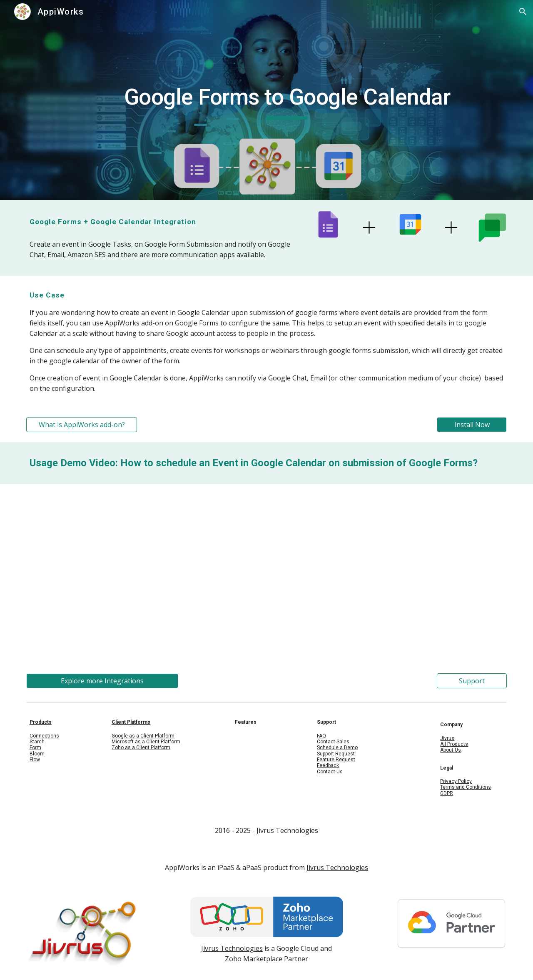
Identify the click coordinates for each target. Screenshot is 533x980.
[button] (523, 12)
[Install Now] (472, 425)
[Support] (472, 681)
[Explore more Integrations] (102, 681)
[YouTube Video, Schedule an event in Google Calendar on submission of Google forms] (266, 574)
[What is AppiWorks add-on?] (82, 425)
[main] (287, 100)
